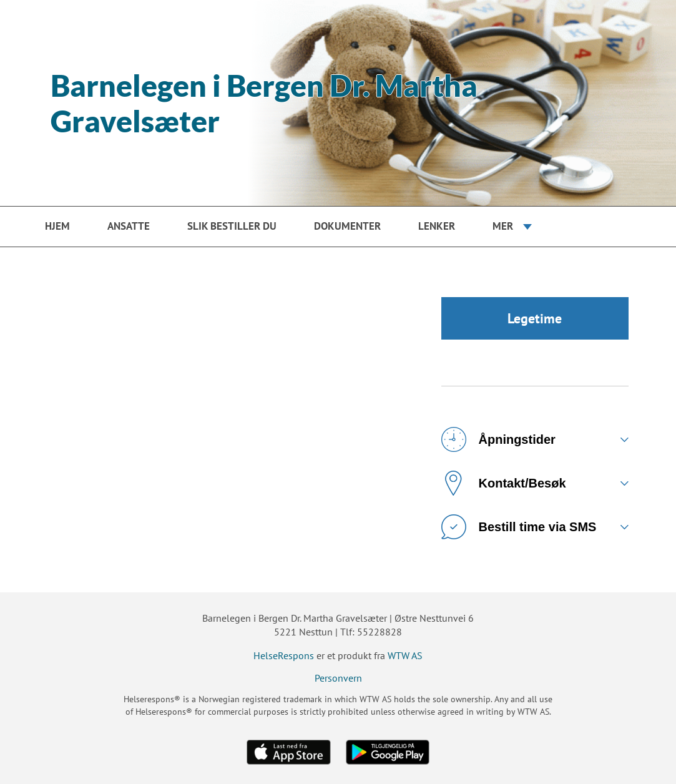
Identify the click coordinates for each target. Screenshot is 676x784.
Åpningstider (498, 439)
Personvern (338, 678)
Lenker (437, 226)
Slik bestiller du (232, 226)
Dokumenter (347, 226)
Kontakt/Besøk (504, 483)
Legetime (535, 318)
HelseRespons (284, 655)
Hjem (57, 226)
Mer (503, 226)
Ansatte (129, 226)
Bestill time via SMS (519, 527)
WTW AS (405, 655)
